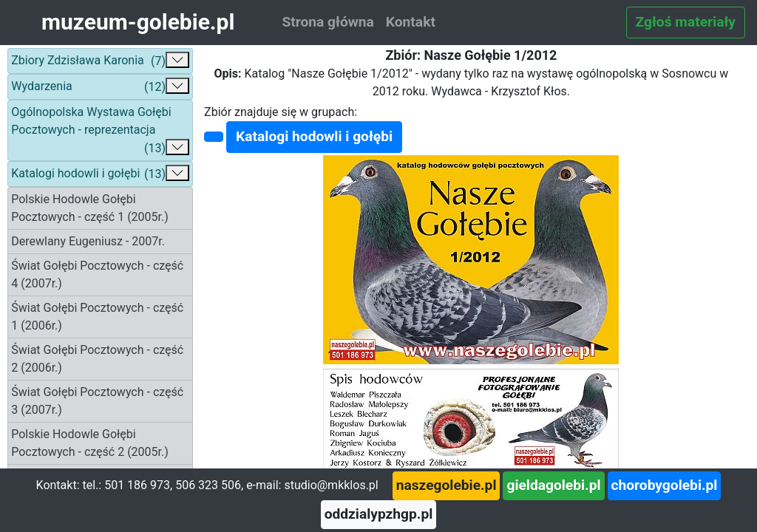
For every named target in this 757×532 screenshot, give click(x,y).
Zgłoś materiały (686, 22)
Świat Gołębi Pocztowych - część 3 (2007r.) (97, 401)
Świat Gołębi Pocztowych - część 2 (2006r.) (97, 359)
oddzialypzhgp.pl (379, 514)
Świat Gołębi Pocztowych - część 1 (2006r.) (97, 317)
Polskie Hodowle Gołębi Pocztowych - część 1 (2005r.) (90, 208)
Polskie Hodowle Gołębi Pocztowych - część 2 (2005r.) (90, 443)
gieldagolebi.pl (553, 485)
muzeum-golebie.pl (138, 22)
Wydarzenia (100, 87)
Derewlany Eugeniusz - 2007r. (88, 241)
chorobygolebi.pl (665, 485)
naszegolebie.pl (447, 485)
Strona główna (327, 22)
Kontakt (411, 22)
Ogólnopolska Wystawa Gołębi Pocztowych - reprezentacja (100, 131)
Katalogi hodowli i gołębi (100, 174)
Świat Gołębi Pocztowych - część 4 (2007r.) (97, 274)
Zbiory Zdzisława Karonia (100, 61)
